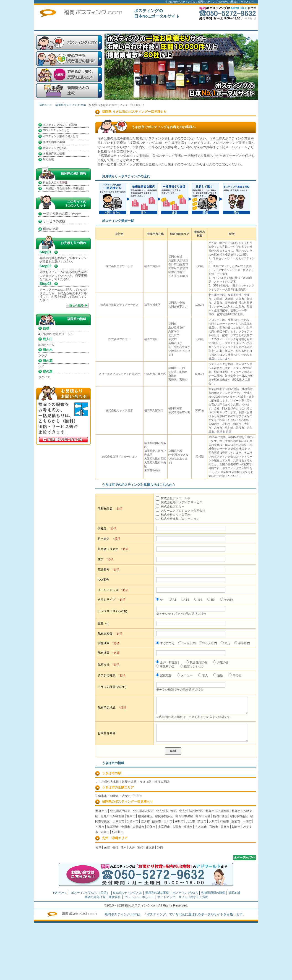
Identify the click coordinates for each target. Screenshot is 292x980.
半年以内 (242, 643)
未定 (226, 643)
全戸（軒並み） (168, 662)
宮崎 (140, 847)
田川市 (168, 821)
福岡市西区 (220, 816)
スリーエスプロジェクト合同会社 (181, 511)
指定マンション (192, 666)
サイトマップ (166, 897)
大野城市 (138, 827)
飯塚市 (157, 821)
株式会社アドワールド (173, 498)
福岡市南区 (203, 816)
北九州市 (102, 811)
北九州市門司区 (120, 811)
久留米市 (133, 821)
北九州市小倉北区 (191, 811)
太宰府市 (164, 827)
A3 (173, 600)
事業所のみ (165, 666)
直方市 (145, 821)
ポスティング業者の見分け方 (61, 136)
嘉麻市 (225, 827)
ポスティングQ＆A (54, 148)
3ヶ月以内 (208, 643)
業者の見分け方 (95, 897)
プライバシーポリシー (139, 897)
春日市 (126, 827)
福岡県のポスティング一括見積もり (128, 801)
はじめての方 (141, 26)
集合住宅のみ (197, 662)
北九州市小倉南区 (217, 811)
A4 (160, 600)
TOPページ (108, 26)
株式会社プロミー (170, 506)
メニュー (185, 675)
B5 (185, 600)
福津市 (188, 827)
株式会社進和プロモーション (178, 519)
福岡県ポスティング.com (70, 105)
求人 (203, 675)
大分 (132, 847)
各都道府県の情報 (54, 154)
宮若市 (214, 827)
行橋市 (225, 821)
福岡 (99, 847)
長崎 (115, 847)
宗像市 (151, 827)
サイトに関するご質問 (240, 26)
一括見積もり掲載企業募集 (174, 26)
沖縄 (160, 847)
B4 (198, 600)
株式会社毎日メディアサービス (179, 502)
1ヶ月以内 (187, 643)
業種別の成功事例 (54, 142)
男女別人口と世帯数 (55, 183)
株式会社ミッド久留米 (173, 515)
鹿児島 (150, 847)
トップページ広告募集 (207, 26)
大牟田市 (118, 821)
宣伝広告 (164, 675)
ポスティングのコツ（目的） (61, 125)
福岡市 (131, 816)
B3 (211, 600)
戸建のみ (221, 662)
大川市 (213, 821)
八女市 (191, 821)
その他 (227, 600)
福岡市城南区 (239, 816)
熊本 (124, 847)
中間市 (247, 821)
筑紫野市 (113, 827)
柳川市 (179, 821)
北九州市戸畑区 (167, 811)
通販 (218, 675)
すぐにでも (165, 643)
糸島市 (105, 832)
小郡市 (100, 827)
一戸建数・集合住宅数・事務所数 (63, 188)
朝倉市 (236, 827)
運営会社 (115, 897)
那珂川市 (118, 832)
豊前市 (236, 821)
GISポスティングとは (56, 130)
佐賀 (107, 847)
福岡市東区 (145, 816)
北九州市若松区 (143, 811)
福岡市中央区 (184, 816)
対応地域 (48, 159)
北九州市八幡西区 (112, 816)
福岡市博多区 (164, 816)
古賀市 (177, 827)
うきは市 (201, 827)
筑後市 (202, 821)
